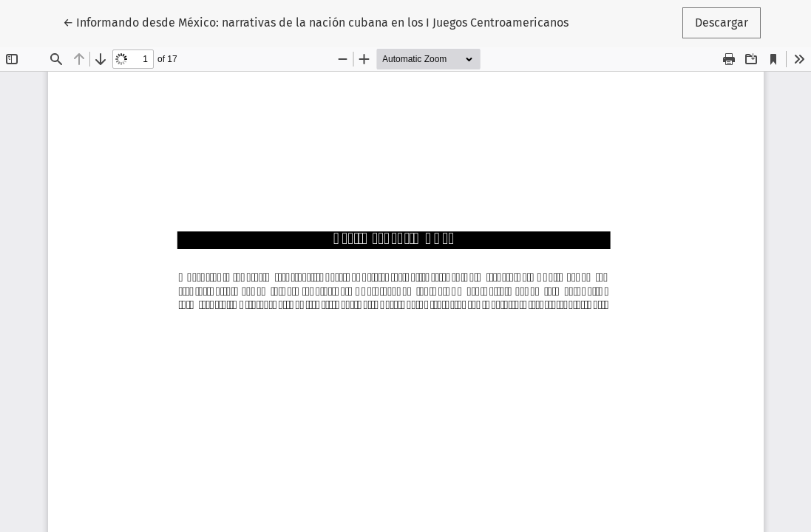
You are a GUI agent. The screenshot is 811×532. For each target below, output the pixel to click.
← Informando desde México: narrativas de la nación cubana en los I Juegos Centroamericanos (316, 21)
